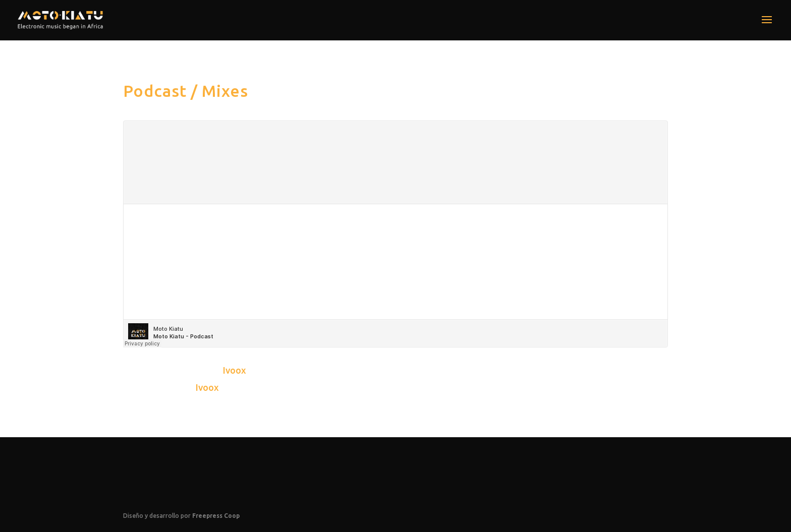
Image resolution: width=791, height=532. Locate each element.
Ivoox (235, 370)
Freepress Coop (216, 516)
